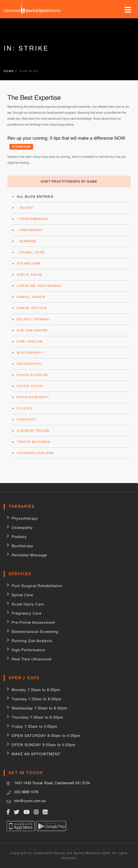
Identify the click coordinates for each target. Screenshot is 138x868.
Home (9, 71)
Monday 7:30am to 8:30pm (36, 690)
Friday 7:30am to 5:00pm (35, 726)
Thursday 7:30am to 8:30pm (37, 717)
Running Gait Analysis (32, 641)
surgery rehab (33, 431)
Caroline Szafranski (39, 286)
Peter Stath (30, 386)
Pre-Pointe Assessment (33, 622)
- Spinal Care (31, 252)
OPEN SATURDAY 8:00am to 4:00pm (46, 736)
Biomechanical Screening (35, 632)
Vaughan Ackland (35, 453)
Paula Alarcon (32, 375)
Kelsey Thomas (33, 319)
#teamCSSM (21, 147)
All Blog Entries (35, 197)
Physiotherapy (33, 397)
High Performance (28, 650)
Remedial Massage (29, 555)
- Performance (33, 219)
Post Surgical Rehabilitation (37, 586)
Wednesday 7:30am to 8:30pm (39, 708)
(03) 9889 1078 (26, 792)
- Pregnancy (30, 230)
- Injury (25, 208)
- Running (27, 241)
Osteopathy (30, 364)
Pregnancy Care (27, 613)
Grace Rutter (32, 308)
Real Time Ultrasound (31, 659)
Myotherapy (30, 353)
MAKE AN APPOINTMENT (36, 754)
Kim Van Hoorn (32, 330)
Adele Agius (30, 275)
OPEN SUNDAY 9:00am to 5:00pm (44, 745)
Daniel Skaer (31, 297)
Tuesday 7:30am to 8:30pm (37, 699)
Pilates (25, 408)
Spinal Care (22, 595)
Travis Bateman (33, 442)
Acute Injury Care (28, 604)
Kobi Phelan (30, 341)
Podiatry (26, 420)
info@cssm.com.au (30, 801)
